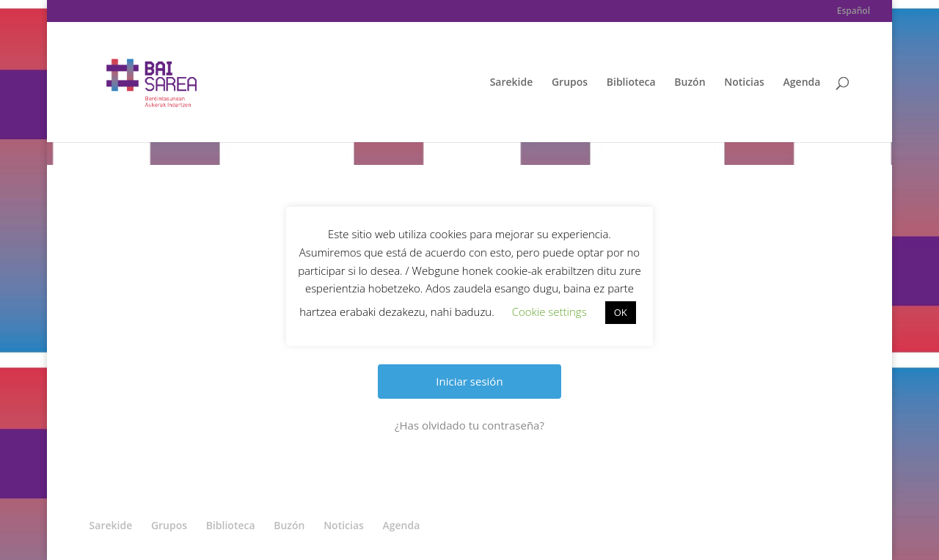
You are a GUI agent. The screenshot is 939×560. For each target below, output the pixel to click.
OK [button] (621, 312)
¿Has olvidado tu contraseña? (469, 425)
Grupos (570, 83)
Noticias (744, 83)
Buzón (690, 83)
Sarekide (512, 83)
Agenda (802, 83)
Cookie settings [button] (549, 312)
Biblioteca (631, 83)
